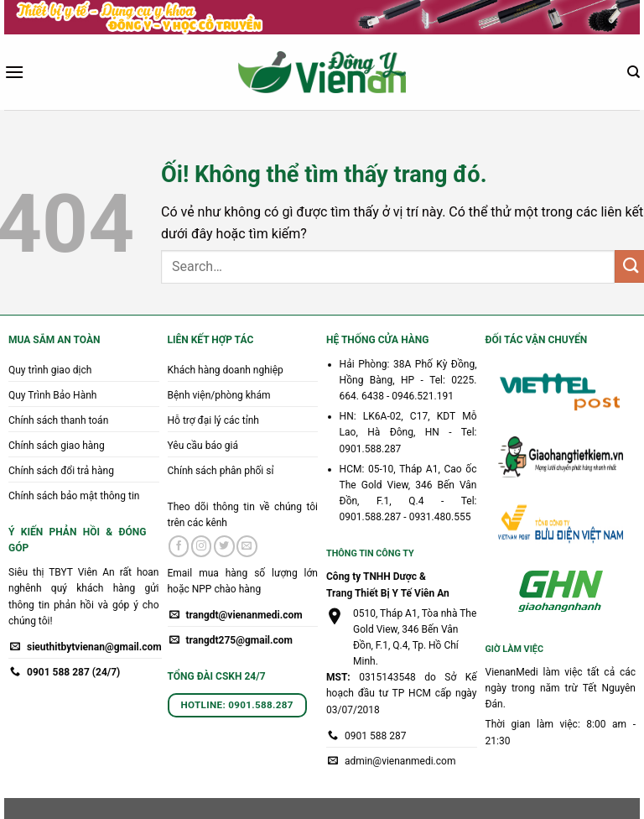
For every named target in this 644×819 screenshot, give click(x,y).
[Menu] (14, 72)
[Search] (634, 72)
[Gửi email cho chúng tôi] (247, 546)
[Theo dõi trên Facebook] (179, 546)
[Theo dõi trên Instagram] (202, 546)
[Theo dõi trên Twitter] (224, 546)
